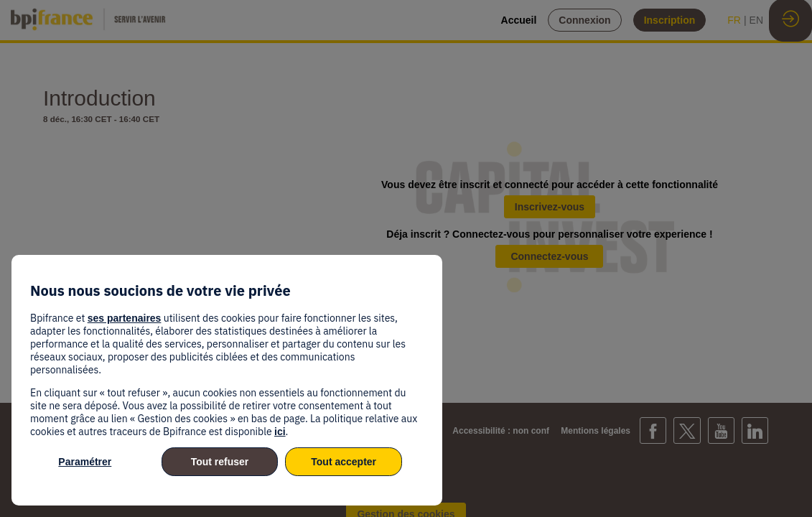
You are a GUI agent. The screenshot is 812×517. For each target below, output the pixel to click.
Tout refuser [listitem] (220, 462)
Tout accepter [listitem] (344, 462)
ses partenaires (125, 318)
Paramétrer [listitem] (85, 462)
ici (280, 432)
